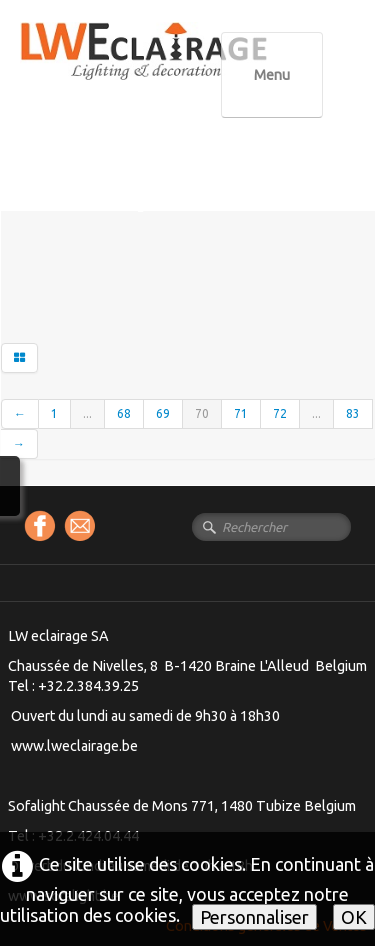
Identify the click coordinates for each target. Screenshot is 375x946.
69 (163, 413)
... (87, 413)
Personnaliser (254, 917)
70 (202, 413)
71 (241, 413)
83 (353, 413)
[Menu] (272, 75)
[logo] (185, 69)
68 (124, 413)
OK (354, 917)
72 (280, 413)
